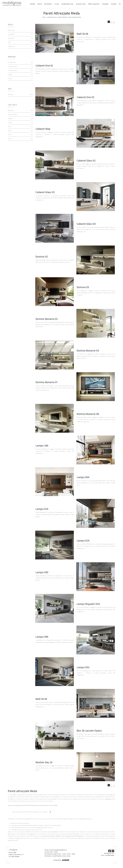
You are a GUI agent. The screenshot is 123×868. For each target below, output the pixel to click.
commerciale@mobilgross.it (58, 850)
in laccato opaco (20, 70)
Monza (20, 135)
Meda (20, 127)
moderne (20, 94)
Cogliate (20, 119)
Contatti (114, 4)
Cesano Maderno (20, 115)
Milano (20, 131)
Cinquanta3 (20, 34)
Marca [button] (10, 24)
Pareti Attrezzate (63, 17)
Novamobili (20, 38)
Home (44, 17)
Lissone (20, 123)
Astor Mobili (20, 30)
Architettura (48, 4)
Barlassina (20, 110)
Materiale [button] (12, 57)
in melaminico (20, 62)
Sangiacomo (20, 46)
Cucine (57, 4)
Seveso (20, 139)
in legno (20, 74)
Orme (20, 42)
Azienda (33, 4)
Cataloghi (105, 4)
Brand (40, 4)
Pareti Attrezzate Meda (75, 17)
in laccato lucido (20, 66)
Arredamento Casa (68, 4)
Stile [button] (10, 89)
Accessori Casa (81, 4)
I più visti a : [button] (13, 105)
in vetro (20, 78)
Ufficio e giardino (94, 4)
